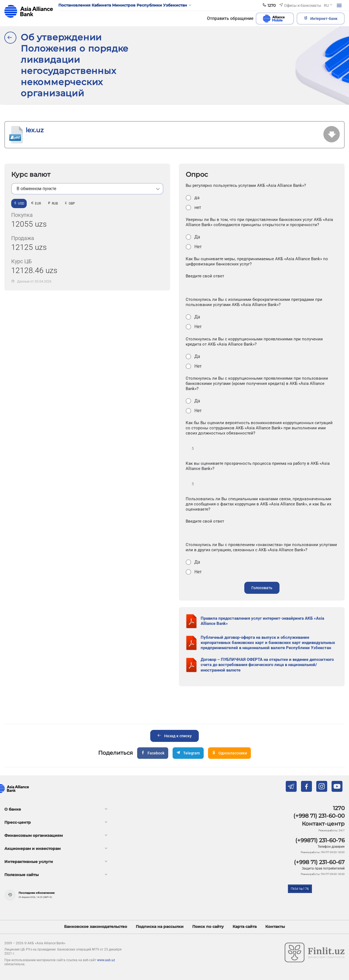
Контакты (275, 927)
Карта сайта (245, 927)
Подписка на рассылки (160, 927)
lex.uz (35, 130)
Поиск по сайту (208, 927)
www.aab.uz (106, 960)
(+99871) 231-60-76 (320, 840)
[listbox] (87, 189)
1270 (339, 808)
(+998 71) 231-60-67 (319, 862)
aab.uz (29, 11)
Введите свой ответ (205, 276)
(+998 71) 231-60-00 (319, 816)
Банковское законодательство (96, 927)
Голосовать (262, 588)
